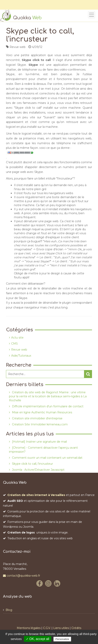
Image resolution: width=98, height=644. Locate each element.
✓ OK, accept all (38, 639)
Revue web (19, 350)
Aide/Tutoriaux (21, 356)
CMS (14, 344)
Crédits (76, 628)
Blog (9, 610)
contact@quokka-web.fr (22, 576)
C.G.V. (47, 628)
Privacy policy (82, 639)
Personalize (62, 639)
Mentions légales (29, 628)
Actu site (17, 338)
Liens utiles (61, 628)
